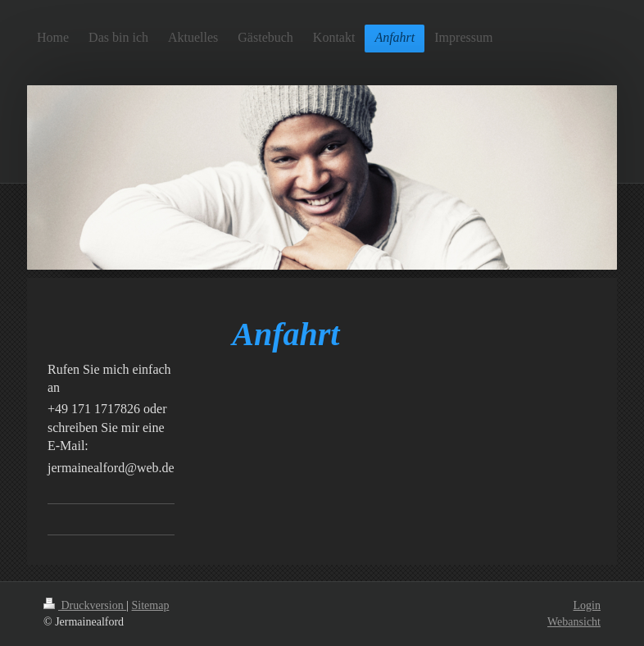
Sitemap (151, 605)
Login (587, 605)
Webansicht (574, 622)
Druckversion (85, 605)
